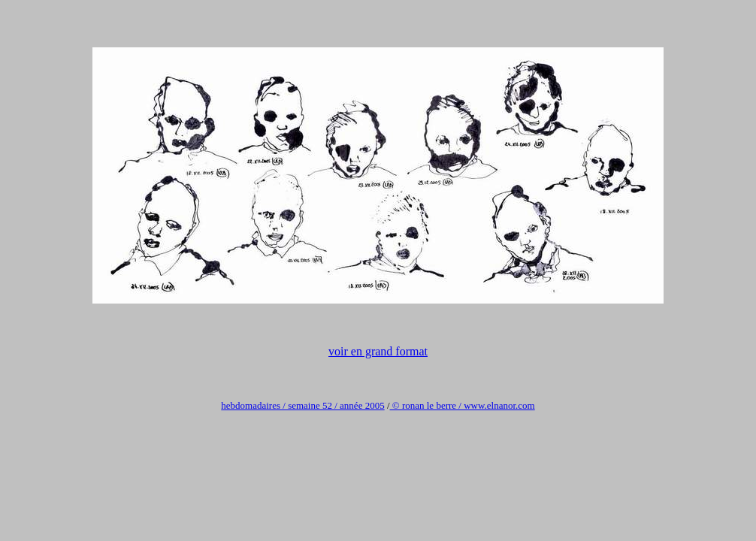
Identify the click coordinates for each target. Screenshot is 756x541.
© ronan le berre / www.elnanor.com (463, 405)
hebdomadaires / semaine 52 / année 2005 (302, 405)
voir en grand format (378, 351)
